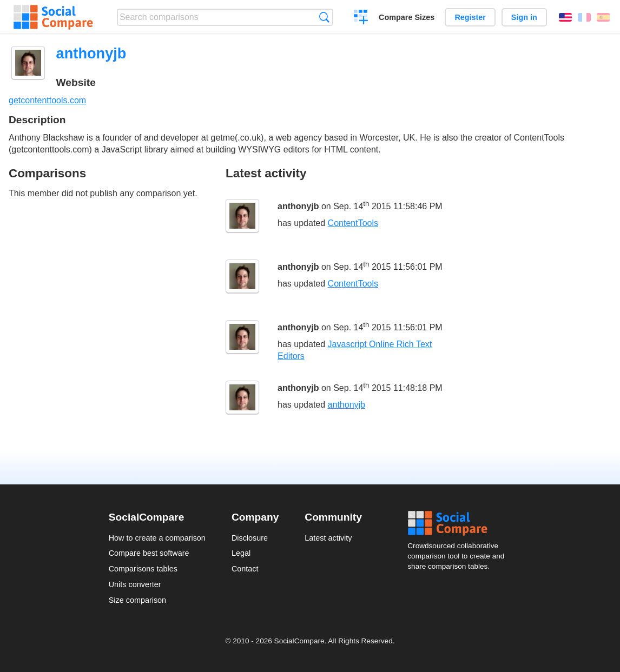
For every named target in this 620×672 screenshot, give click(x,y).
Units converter (135, 584)
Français (584, 17)
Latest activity (328, 538)
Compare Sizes (407, 17)
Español (603, 17)
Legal (241, 553)
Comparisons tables (143, 569)
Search (324, 17)
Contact (245, 569)
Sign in (524, 17)
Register (470, 17)
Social (459, 523)
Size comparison (137, 600)
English (565, 17)
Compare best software (149, 553)
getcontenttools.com (47, 100)
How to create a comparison (157, 538)
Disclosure (250, 538)
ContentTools (353, 223)
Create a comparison (361, 18)
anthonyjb (298, 206)
